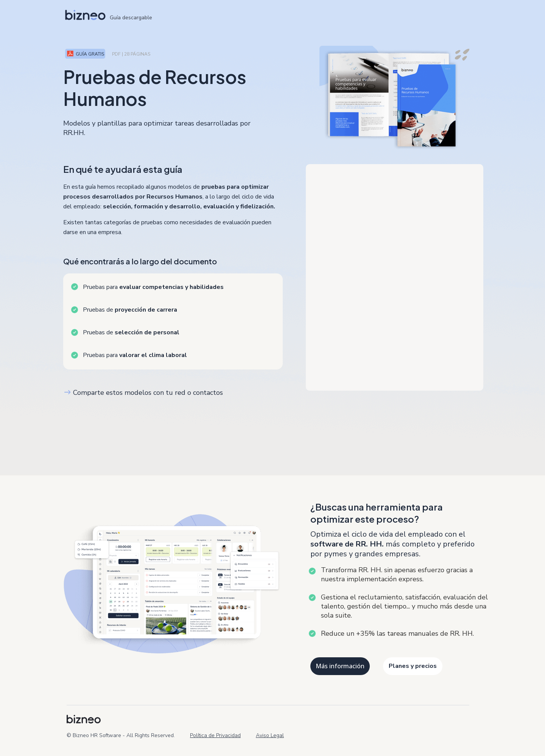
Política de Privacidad (215, 735)
